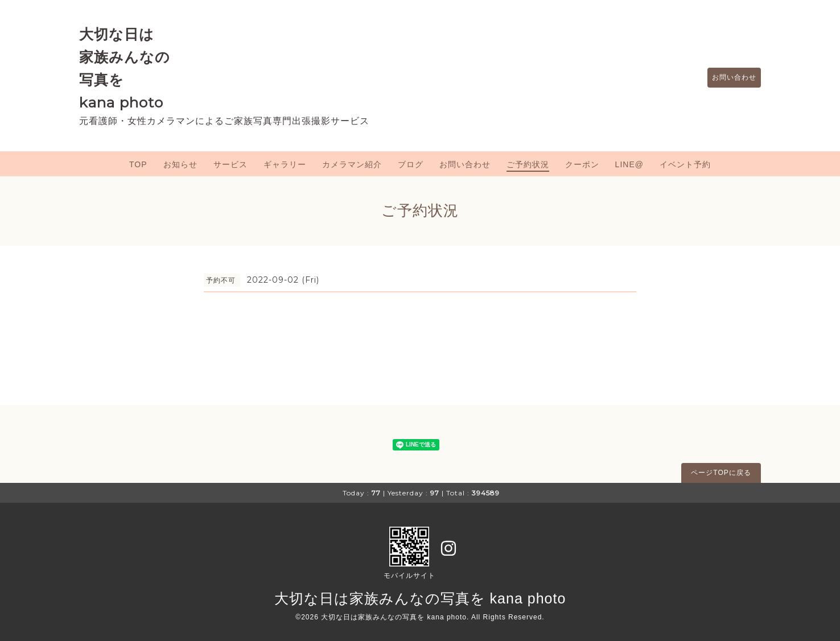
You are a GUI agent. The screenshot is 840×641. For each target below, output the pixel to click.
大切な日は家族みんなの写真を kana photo (420, 598)
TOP (138, 164)
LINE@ (629, 164)
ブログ (411, 164)
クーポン (582, 164)
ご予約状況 (528, 164)
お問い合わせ (728, 78)
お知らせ (180, 164)
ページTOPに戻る (721, 473)
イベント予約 (685, 164)
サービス (230, 164)
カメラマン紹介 (352, 164)
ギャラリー (285, 164)
